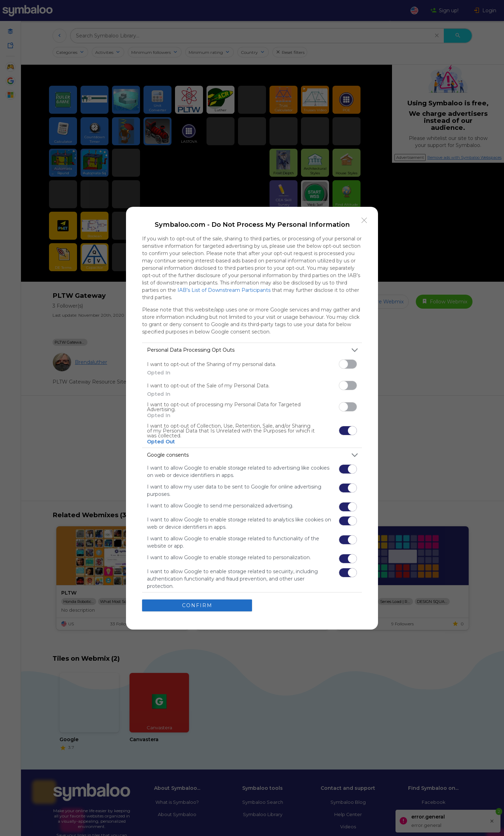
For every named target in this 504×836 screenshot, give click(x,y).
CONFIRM (197, 605)
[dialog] (252, 418)
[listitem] (252, 350)
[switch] (348, 364)
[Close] (364, 220)
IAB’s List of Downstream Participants (224, 290)
